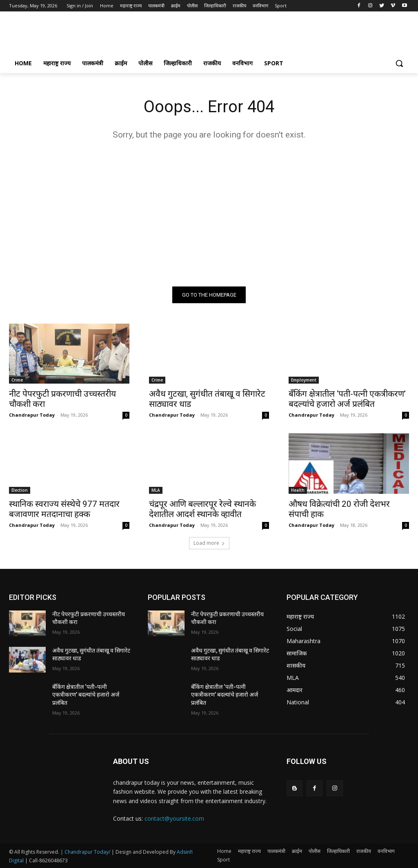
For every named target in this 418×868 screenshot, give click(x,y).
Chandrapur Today (32, 415)
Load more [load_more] (209, 543)
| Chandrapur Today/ (85, 852)
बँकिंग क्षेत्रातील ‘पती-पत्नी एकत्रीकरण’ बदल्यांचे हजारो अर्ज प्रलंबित (347, 399)
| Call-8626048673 (46, 860)
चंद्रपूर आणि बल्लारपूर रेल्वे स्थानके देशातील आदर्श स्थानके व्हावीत (202, 509)
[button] (399, 63)
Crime (17, 380)
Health (298, 490)
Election (20, 490)
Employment (304, 380)
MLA (156, 490)
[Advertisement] (200, 35)
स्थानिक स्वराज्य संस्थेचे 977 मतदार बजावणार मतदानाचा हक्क (64, 509)
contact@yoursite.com (174, 818)
